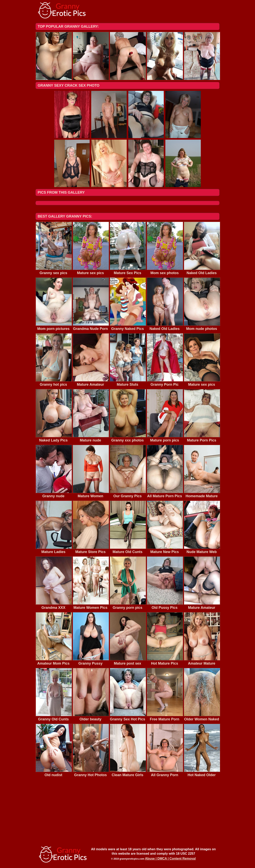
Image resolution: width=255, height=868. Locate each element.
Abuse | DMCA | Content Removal (170, 859)
